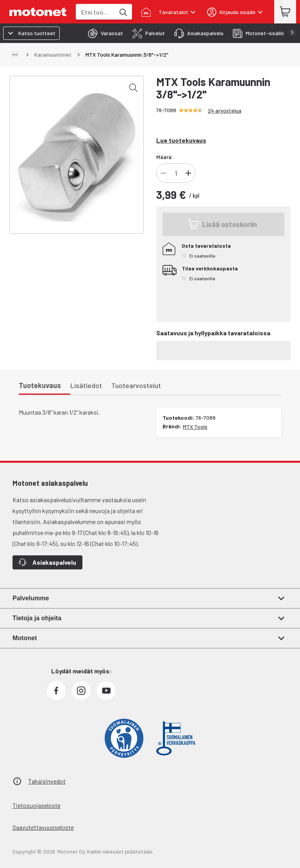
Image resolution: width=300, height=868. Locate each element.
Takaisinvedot (47, 781)
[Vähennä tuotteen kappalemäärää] (163, 173)
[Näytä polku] (15, 55)
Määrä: (165, 157)
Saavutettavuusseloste (43, 827)
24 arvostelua (225, 110)
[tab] (103, 33)
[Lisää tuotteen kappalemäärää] (188, 173)
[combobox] (95, 12)
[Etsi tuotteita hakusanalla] (123, 12)
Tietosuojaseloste (37, 805)
